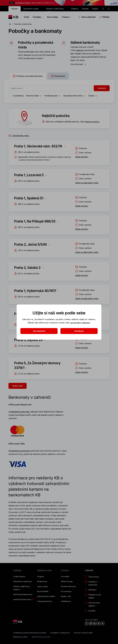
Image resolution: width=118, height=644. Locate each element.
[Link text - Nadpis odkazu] (18, 622)
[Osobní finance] (19, 577)
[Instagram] (91, 623)
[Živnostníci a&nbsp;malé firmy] (23, 582)
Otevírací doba (34, 96)
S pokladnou (18, 96)
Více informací (79, 64)
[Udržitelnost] (66, 601)
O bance (67, 17)
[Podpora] (41, 577)
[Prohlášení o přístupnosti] (60, 633)
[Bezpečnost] (42, 582)
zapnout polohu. (92, 122)
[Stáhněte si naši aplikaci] (95, 596)
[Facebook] (87, 623)
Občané (15, 9)
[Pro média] (65, 577)
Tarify (26, 17)
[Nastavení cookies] (20, 637)
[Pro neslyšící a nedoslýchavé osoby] (103, 9)
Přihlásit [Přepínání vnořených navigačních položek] (105, 17)
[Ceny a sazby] (42, 586)
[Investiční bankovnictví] (22, 599)
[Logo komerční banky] (14, 17)
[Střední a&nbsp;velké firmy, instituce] (23, 588)
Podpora (75, 9)
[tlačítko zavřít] (108, 3)
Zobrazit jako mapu (19, 136)
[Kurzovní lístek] (43, 591)
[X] (99, 623)
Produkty (38, 17)
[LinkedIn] (95, 623)
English (95, 9)
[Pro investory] (66, 591)
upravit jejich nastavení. (80, 323)
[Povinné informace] (68, 586)
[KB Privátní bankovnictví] (23, 595)
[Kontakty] (90, 611)
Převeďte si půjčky (23, 3)
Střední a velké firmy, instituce (55, 10)
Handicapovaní (53, 96)
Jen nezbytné (39, 331)
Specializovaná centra (75, 96)
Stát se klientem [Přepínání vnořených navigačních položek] (87, 17)
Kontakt (85, 9)
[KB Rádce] (91, 590)
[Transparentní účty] (44, 601)
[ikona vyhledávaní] (109, 9)
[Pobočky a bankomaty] (95, 583)
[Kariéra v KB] (66, 596)
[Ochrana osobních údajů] (83, 633)
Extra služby (53, 17)
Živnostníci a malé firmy (31, 10)
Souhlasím (79, 331)
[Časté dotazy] (92, 577)
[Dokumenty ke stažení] (46, 596)
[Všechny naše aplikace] (95, 604)
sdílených (80, 50)
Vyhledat (102, 88)
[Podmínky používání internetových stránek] (30, 633)
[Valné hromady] (67, 582)
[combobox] (50, 88)
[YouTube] (103, 623)
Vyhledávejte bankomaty (19, 412)
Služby (93, 96)
